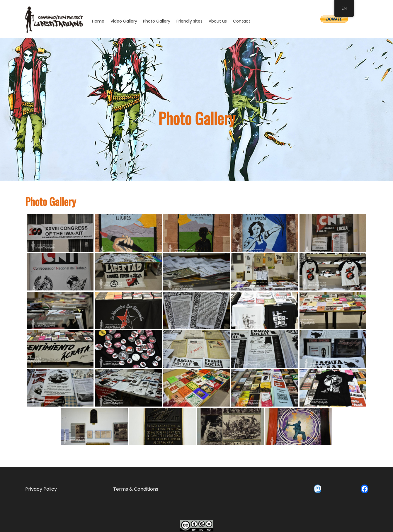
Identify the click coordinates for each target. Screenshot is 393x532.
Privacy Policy (41, 489)
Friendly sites (189, 21)
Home (98, 21)
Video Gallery (124, 21)
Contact (242, 21)
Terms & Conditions (136, 489)
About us (218, 21)
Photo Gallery (157, 21)
